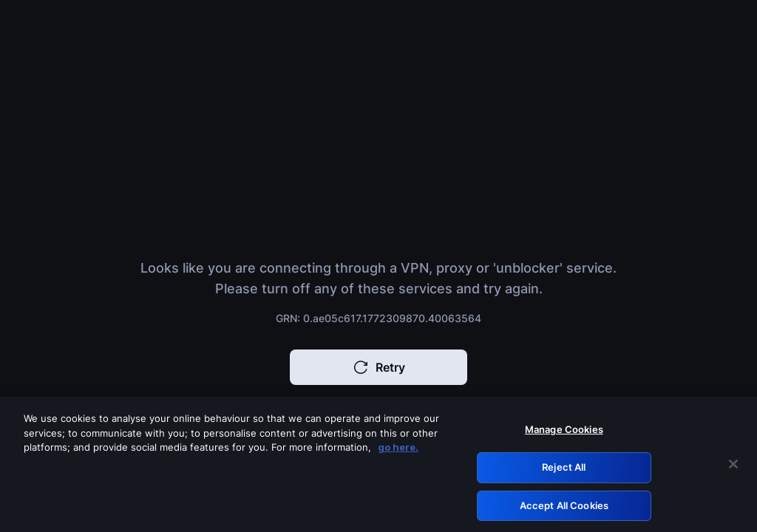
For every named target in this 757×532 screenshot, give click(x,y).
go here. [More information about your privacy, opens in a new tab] (398, 450)
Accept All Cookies (564, 508)
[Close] (733, 468)
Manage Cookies (564, 432)
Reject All (564, 470)
